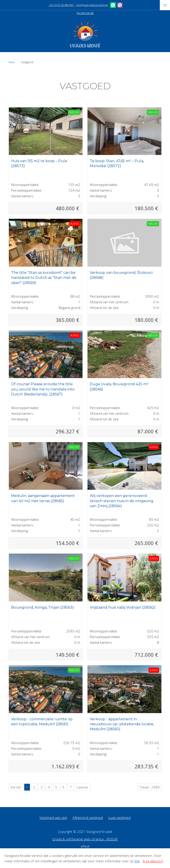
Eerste (16, 787)
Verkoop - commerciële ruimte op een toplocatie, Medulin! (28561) (42, 722)
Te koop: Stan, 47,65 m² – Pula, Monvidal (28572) (117, 163)
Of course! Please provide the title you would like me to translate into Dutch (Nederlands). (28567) (43, 389)
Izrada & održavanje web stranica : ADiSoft (85, 839)
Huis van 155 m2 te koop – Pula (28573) (39, 163)
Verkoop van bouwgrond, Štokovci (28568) (121, 275)
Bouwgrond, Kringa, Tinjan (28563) (42, 607)
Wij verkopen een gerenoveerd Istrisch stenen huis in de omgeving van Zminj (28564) (122, 501)
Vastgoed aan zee (53, 817)
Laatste (83, 787)
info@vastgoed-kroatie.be (92, 5)
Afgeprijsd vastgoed (88, 817)
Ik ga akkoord (153, 861)
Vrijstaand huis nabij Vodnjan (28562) (123, 607)
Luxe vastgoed (119, 817)
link (137, 861)
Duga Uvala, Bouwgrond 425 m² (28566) (119, 387)
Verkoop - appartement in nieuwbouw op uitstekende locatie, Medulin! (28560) (122, 724)
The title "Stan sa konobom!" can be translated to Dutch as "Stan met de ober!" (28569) (44, 278)
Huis (12, 62)
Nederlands (85, 13)
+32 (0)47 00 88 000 (61, 5)
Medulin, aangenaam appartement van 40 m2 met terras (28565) (43, 498)
